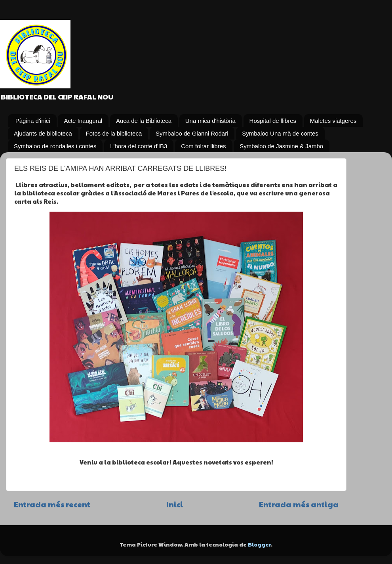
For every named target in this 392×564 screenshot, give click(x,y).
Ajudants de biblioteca (43, 133)
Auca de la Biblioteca (144, 121)
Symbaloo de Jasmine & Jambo (281, 146)
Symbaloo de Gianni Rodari (192, 133)
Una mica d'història (210, 121)
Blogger (259, 544)
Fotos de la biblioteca (114, 133)
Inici (175, 504)
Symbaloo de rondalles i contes (55, 146)
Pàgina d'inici (33, 121)
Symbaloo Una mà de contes (280, 133)
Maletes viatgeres (333, 121)
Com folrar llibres (203, 146)
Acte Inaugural (83, 121)
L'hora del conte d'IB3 (139, 146)
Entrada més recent (52, 504)
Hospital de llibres (273, 121)
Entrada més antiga (299, 504)
